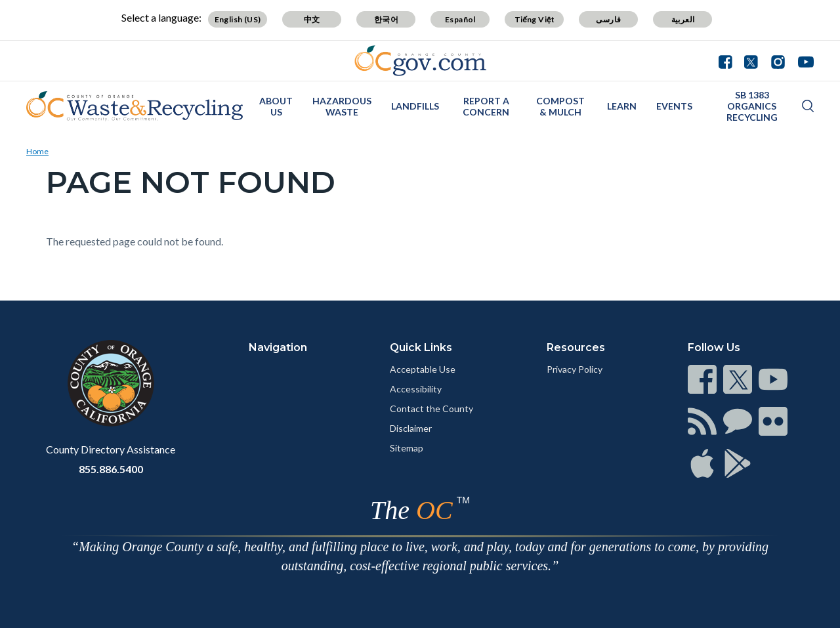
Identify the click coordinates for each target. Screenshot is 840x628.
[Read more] (420, 61)
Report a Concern (486, 106)
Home (37, 151)
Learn (622, 106)
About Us (276, 106)
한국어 (386, 19)
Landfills (415, 106)
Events (674, 106)
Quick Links (421, 347)
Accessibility (416, 389)
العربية (683, 19)
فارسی (608, 19)
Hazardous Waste (342, 106)
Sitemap (407, 448)
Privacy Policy (575, 369)
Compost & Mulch (560, 106)
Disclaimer (411, 428)
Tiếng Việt (535, 19)
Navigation (278, 347)
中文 (312, 19)
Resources (576, 347)
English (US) (238, 19)
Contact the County (431, 408)
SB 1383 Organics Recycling (752, 106)
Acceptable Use (423, 369)
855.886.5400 (111, 469)
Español (460, 19)
